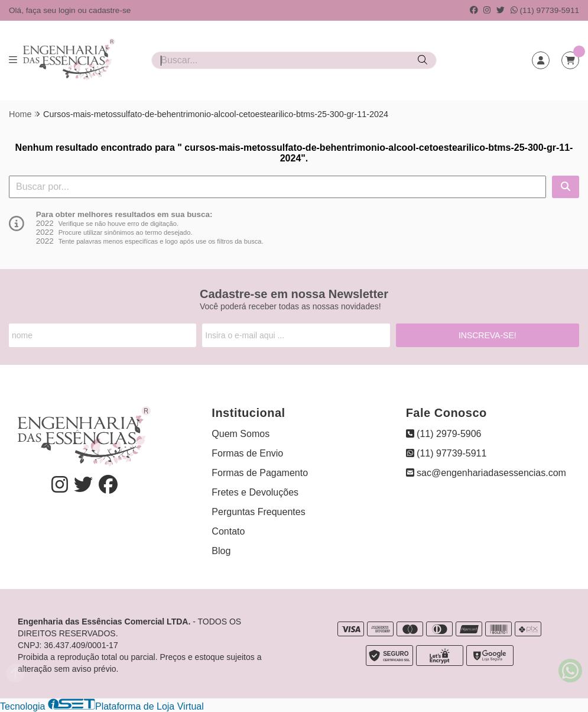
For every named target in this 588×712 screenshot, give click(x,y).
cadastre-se (110, 10)
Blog (221, 551)
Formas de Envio (247, 453)
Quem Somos (241, 434)
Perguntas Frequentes (258, 512)
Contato (228, 531)
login (68, 10)
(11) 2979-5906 (444, 434)
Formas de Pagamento (260, 473)
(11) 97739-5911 (545, 10)
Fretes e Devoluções (255, 492)
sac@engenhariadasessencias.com (486, 473)
